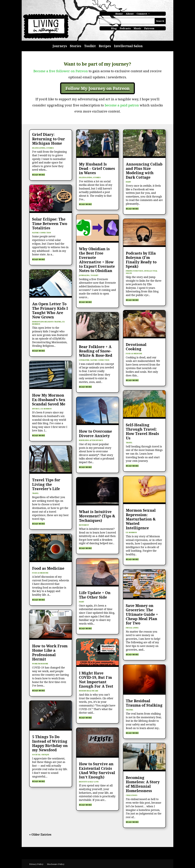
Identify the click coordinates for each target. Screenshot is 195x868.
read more (39, 175)
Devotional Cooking (136, 347)
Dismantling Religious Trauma (47, 322)
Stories (75, 46)
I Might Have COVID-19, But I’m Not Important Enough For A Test (96, 680)
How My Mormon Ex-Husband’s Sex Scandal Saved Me (49, 400)
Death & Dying (39, 148)
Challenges (132, 795)
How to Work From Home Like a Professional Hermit (50, 652)
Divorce (36, 409)
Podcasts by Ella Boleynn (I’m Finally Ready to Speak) (141, 260)
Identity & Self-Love (89, 782)
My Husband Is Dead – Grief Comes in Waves (97, 168)
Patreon (149, 29)
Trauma (129, 710)
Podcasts (125, 29)
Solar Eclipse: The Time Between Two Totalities (50, 224)
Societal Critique (41, 755)
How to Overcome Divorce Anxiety (95, 433)
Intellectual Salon (128, 46)
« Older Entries (40, 835)
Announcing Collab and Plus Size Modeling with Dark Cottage (144, 171)
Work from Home (40, 664)
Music (137, 29)
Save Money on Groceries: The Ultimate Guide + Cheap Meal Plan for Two (142, 614)
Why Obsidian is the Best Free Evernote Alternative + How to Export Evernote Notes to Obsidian (97, 260)
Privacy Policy (36, 864)
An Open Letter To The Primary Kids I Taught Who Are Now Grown (50, 310)
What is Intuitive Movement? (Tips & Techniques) (97, 516)
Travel (35, 493)
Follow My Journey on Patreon (97, 88)
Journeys (60, 46)
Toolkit (90, 46)
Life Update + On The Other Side (95, 595)
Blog (114, 29)
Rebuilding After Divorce (91, 440)
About (130, 14)
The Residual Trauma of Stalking (144, 703)
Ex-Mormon (46, 409)
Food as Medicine (48, 568)
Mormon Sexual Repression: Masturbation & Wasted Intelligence (141, 519)
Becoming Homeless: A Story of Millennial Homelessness (143, 784)
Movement (84, 525)
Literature (84, 360)
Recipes (105, 46)
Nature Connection (42, 233)
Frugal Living (132, 628)
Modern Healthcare (89, 691)
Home (119, 14)
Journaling (84, 275)
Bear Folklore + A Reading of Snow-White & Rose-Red (96, 351)
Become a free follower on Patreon (61, 71)
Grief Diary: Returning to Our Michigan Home (49, 139)
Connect (142, 14)
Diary (82, 602)
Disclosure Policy (56, 864)
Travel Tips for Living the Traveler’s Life (46, 484)
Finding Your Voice (135, 271)
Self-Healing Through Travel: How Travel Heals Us (142, 431)
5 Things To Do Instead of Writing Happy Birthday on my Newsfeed (50, 743)
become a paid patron (122, 105)
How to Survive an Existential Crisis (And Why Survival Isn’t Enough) (97, 770)
